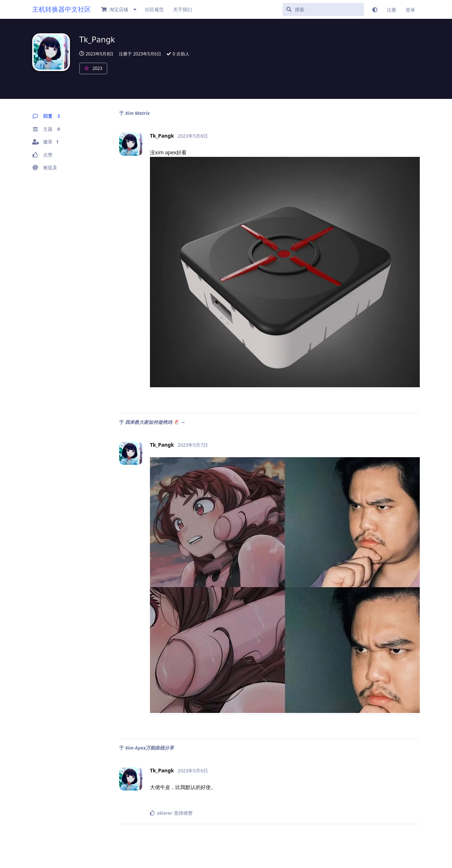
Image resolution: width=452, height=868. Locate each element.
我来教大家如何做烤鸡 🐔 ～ (155, 422)
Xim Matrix (137, 113)
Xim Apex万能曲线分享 (149, 748)
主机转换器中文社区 (62, 9)
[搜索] (323, 9)
